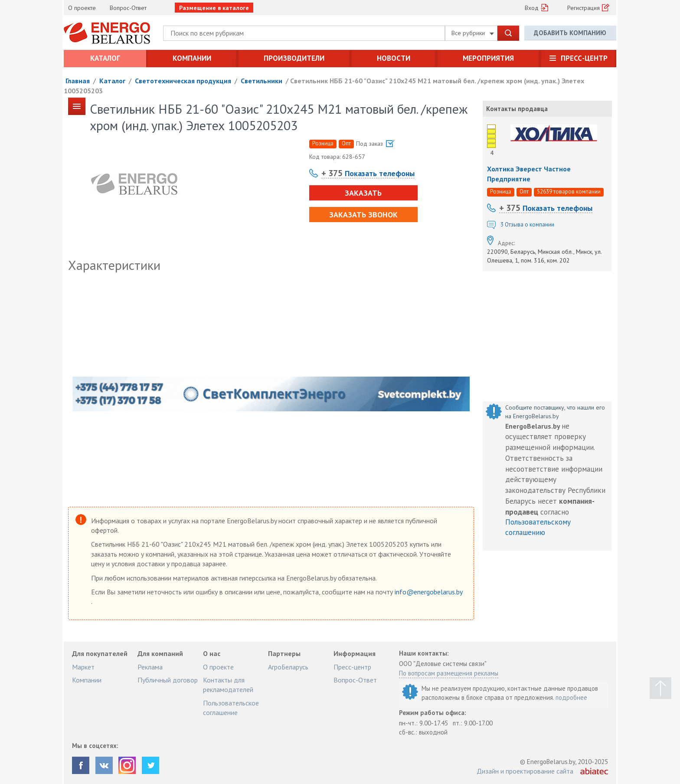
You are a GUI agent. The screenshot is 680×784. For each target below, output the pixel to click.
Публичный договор (168, 680)
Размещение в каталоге (214, 8)
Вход (532, 8)
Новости (394, 58)
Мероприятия (488, 58)
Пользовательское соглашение (231, 708)
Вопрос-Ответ (128, 8)
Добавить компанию (570, 33)
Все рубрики (473, 33)
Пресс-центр (584, 58)
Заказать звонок (363, 215)
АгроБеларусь (288, 667)
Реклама (150, 667)
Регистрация (584, 8)
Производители (294, 58)
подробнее (571, 697)
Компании (192, 58)
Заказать (363, 193)
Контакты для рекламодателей (228, 685)
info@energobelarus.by (428, 592)
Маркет (83, 667)
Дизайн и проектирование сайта (525, 771)
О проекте (82, 8)
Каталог (105, 58)
